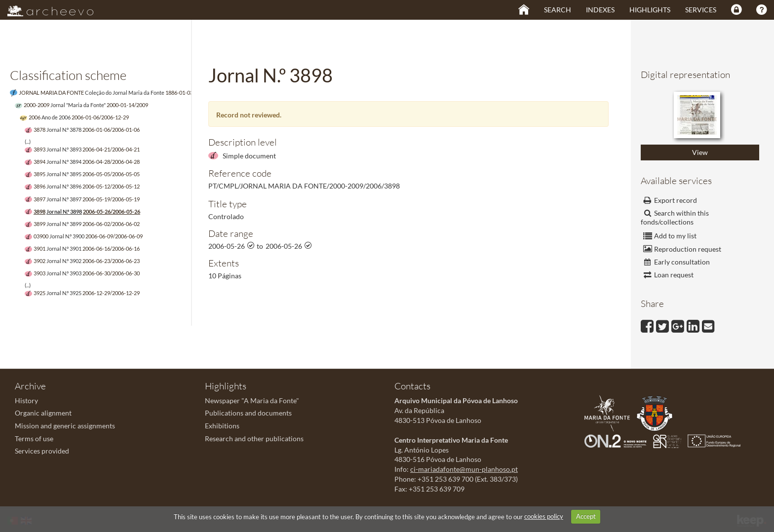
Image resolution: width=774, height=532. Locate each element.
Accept (586, 516)
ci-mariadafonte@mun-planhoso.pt (464, 469)
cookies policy (544, 516)
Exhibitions (222, 426)
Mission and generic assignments (65, 426)
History (26, 400)
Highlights (650, 10)
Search (558, 10)
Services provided (42, 451)
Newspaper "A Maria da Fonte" (252, 400)
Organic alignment (43, 413)
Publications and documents (248, 413)
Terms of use (34, 438)
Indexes (600, 10)
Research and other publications (254, 438)
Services (701, 10)
